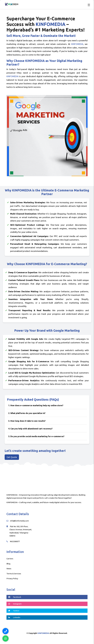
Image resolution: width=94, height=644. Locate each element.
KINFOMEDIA (43, 633)
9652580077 (15, 541)
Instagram (15, 604)
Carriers (10, 559)
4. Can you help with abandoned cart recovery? (30, 429)
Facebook (15, 597)
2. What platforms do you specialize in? (27, 413)
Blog (8, 564)
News (9, 569)
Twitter (14, 611)
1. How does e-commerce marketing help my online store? (36, 405)
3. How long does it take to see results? (27, 421)
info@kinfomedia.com (19, 521)
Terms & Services (14, 574)
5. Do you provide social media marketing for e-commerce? (36, 436)
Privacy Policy (12, 578)
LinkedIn (14, 617)
